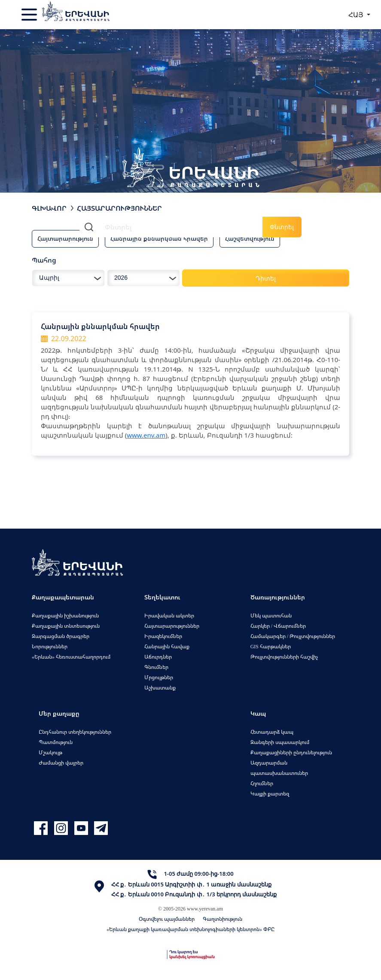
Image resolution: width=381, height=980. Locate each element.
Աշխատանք (160, 688)
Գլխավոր (49, 208)
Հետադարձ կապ (272, 732)
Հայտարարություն (65, 238)
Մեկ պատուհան (271, 616)
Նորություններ (50, 646)
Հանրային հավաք (167, 646)
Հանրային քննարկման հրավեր (159, 238)
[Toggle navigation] (30, 15)
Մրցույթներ (159, 677)
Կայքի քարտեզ (270, 794)
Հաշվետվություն (250, 238)
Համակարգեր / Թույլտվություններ (293, 636)
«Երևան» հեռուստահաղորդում (71, 657)
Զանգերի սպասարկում (280, 742)
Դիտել (266, 278)
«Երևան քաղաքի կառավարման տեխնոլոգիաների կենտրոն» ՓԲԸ (190, 929)
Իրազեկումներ (163, 636)
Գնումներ (156, 667)
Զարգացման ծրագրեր (61, 636)
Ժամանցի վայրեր (61, 763)
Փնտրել (282, 227)
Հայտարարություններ (172, 626)
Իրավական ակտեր (169, 616)
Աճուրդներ (158, 657)
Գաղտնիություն (223, 919)
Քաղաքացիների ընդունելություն (291, 752)
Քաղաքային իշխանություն (65, 616)
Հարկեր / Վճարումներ (278, 626)
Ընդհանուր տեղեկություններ (75, 732)
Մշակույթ (50, 752)
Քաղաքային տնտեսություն (66, 626)
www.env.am (146, 435)
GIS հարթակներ (271, 646)
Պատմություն (56, 742)
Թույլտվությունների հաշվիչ (284, 657)
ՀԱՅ (357, 15)
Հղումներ (262, 783)
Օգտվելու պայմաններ (167, 919)
